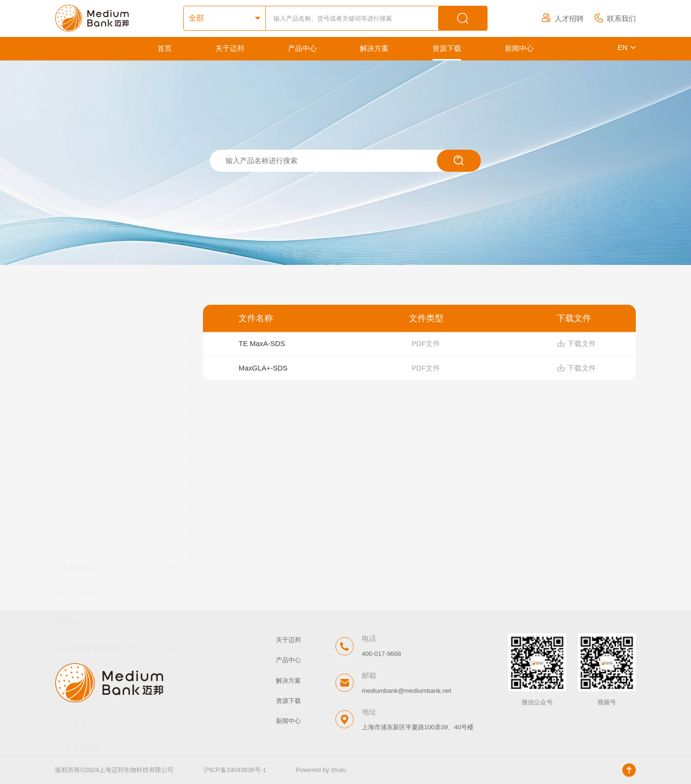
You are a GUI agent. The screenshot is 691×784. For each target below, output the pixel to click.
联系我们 (615, 19)
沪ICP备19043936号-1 (235, 770)
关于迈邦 (230, 48)
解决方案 (374, 48)
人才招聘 (562, 19)
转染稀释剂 (83, 534)
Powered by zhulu (321, 770)
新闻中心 (519, 48)
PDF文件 (426, 349)
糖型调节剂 (83, 485)
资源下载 (447, 48)
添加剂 (76, 461)
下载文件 (576, 349)
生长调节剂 (83, 509)
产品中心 (302, 48)
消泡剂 (76, 582)
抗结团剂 (80, 558)
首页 (165, 48)
